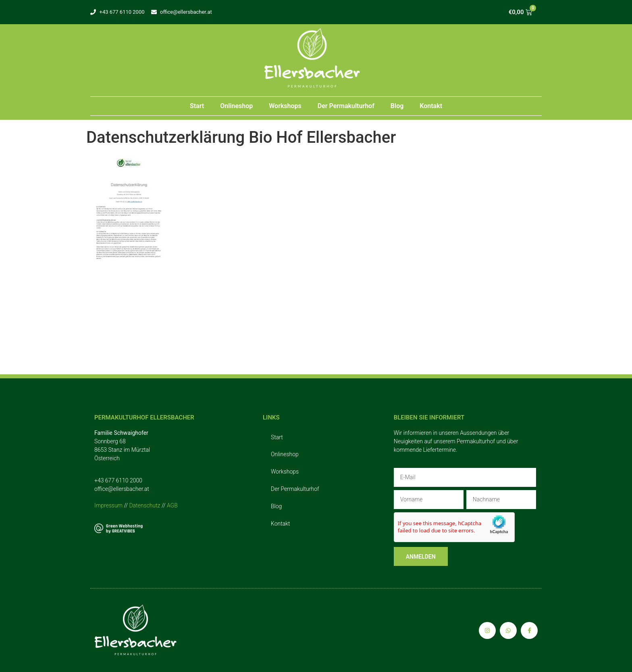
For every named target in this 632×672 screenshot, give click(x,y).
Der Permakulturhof (346, 106)
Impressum (108, 505)
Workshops (285, 106)
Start (197, 106)
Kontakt (431, 106)
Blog (397, 106)
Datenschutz (144, 505)
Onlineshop (236, 106)
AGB (172, 505)
